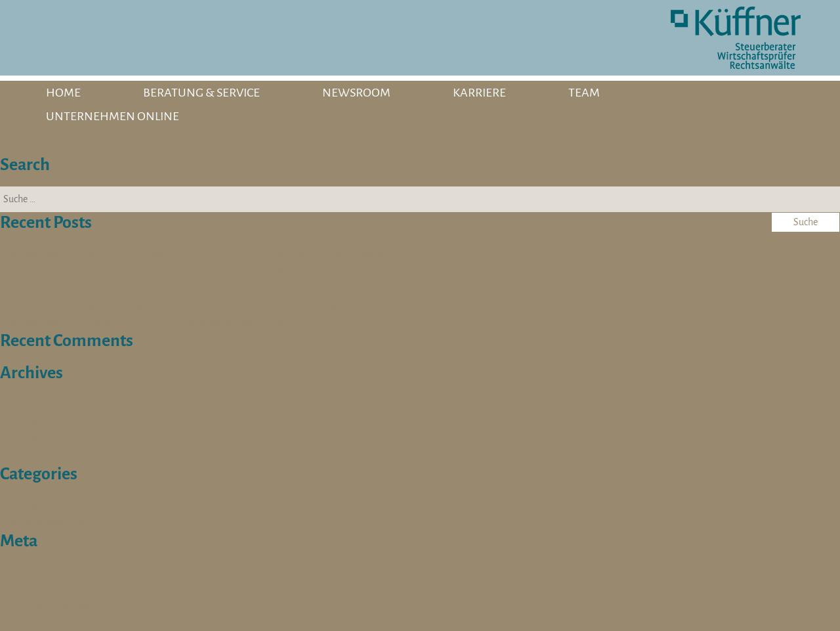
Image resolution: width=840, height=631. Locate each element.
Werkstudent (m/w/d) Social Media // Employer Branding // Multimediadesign (197, 253)
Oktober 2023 (36, 455)
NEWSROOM (356, 93)
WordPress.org (39, 622)
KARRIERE (479, 93)
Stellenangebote (43, 522)
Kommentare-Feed (49, 605)
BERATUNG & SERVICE (201, 93)
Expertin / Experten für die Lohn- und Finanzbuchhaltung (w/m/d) (165, 271)
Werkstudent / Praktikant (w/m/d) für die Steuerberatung (143, 322)
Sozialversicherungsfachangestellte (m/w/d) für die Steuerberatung (169, 305)
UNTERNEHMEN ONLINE (113, 116)
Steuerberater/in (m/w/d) (65, 288)
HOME (63, 93)
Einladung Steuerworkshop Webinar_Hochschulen (126, 146)
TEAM (584, 93)
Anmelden (29, 571)
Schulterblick (35, 505)
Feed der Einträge (45, 588)
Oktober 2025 (36, 421)
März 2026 (28, 404)
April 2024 (28, 438)
